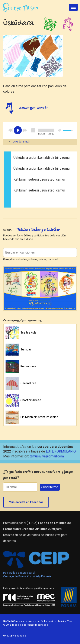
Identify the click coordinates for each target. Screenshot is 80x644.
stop (33, 130)
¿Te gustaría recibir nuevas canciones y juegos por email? (38, 475)
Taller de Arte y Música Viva (56, 621)
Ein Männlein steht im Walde (39, 417)
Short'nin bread (31, 400)
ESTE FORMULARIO (61, 451)
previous (10, 130)
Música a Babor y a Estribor (38, 229)
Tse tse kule (28, 332)
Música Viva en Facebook (26, 502)
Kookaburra (28, 366)
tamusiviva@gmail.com (47, 456)
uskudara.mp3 (21, 142)
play (18, 130)
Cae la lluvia (28, 383)
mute (60, 130)
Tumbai (26, 349)
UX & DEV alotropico (15, 636)
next (25, 130)
